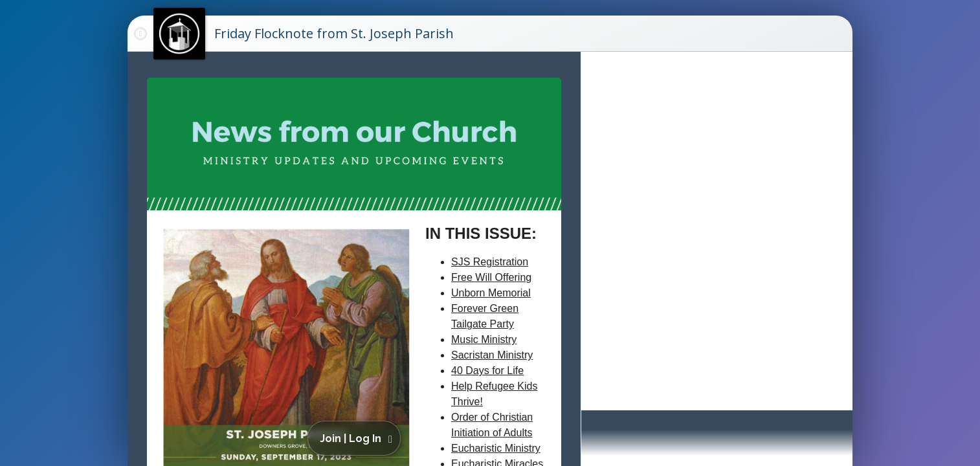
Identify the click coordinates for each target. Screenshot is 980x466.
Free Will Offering (491, 277)
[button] (356, 438)
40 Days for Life (487, 371)
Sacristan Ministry (492, 355)
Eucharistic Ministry (496, 448)
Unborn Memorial (491, 293)
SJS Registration (490, 262)
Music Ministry (484, 339)
